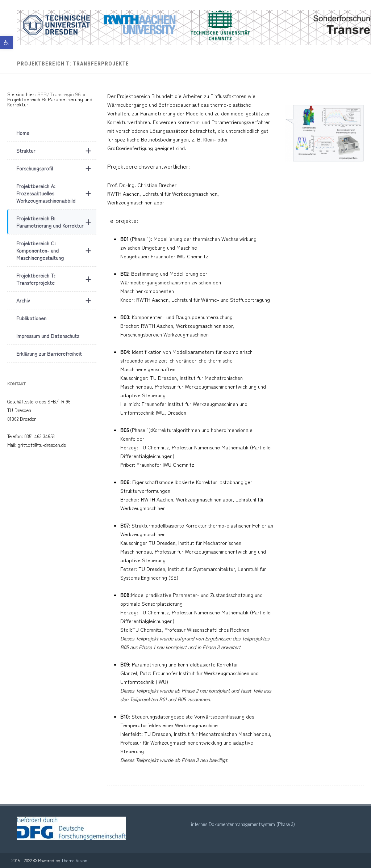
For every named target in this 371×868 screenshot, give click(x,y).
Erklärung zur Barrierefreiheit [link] (49, 353)
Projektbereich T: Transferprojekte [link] (73, 64)
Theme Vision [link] (74, 860)
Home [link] (23, 133)
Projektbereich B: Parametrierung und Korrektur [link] (56, 222)
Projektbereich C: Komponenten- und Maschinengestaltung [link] (56, 250)
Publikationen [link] (31, 318)
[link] (6, 43)
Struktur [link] (56, 151)
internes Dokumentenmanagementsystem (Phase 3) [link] (243, 824)
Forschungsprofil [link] (56, 168)
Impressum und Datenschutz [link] (48, 336)
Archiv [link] (56, 300)
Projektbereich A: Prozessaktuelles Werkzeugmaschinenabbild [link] (56, 193)
